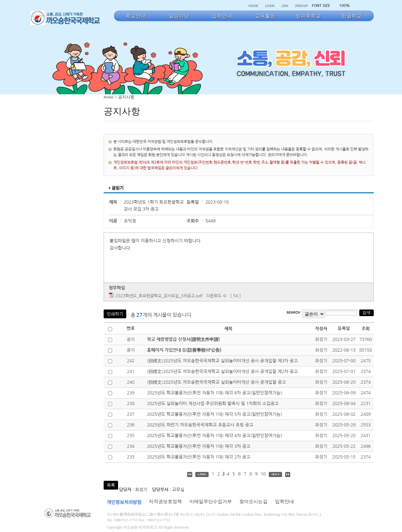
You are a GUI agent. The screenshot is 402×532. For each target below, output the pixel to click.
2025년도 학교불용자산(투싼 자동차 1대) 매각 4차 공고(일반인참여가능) (215, 436)
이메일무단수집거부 (211, 502)
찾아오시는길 (253, 502)
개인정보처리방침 (124, 502)
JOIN (285, 6)
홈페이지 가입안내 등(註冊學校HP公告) (184, 350)
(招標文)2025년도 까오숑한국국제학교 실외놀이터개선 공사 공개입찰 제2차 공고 (222, 371)
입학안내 (285, 502)
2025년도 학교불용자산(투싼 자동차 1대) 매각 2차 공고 (199, 457)
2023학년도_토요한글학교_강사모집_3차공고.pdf (159, 296)
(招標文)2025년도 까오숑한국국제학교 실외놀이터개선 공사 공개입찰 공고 (216, 382)
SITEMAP (301, 6)
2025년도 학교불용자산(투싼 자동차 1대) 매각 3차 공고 (199, 446)
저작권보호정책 (165, 502)
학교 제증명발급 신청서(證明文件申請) (183, 339)
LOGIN (270, 6)
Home (109, 97)
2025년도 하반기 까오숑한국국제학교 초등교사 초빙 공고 (200, 425)
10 (263, 474)
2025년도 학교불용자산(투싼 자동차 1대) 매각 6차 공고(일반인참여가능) (215, 393)
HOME (253, 6)
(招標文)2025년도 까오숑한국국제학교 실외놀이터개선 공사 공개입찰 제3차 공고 (222, 361)
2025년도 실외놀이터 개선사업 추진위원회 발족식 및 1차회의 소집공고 (213, 403)
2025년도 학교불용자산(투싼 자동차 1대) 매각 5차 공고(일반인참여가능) (215, 414)
